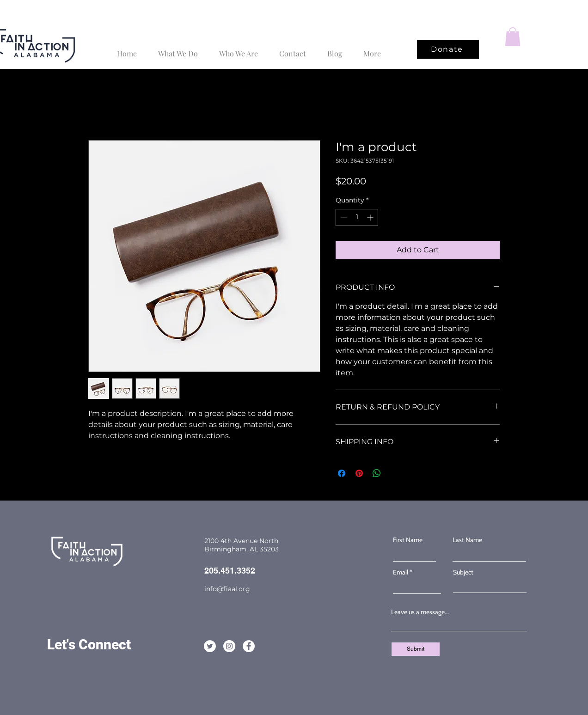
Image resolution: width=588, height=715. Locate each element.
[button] (513, 37)
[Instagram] (569, 377)
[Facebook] (569, 338)
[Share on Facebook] (342, 473)
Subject (463, 572)
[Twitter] (569, 358)
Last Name (467, 540)
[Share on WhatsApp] (377, 473)
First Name (408, 540)
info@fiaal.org (227, 589)
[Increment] (371, 217)
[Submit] (416, 649)
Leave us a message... (420, 612)
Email (401, 572)
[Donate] (448, 49)
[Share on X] (394, 473)
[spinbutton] (357, 217)
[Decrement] (343, 217)
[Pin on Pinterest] (359, 473)
